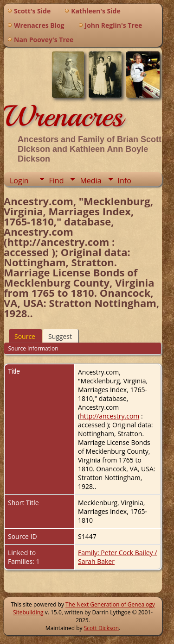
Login (19, 181)
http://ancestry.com (110, 416)
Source (25, 336)
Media (90, 181)
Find (57, 181)
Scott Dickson (101, 628)
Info (125, 181)
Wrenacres (63, 116)
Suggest (60, 336)
